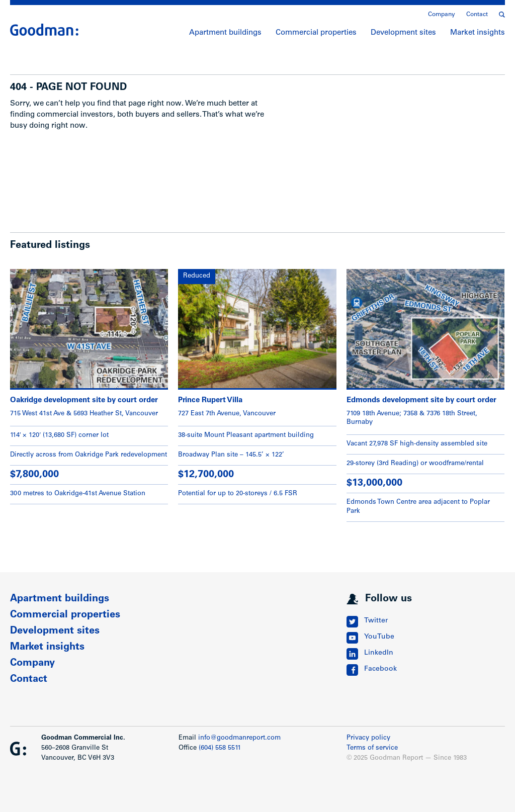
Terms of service (372, 748)
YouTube (379, 637)
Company (442, 15)
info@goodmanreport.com (239, 738)
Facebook (380, 669)
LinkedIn (379, 653)
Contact (477, 15)
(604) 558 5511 (220, 748)
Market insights (478, 33)
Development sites (403, 33)
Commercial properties (316, 33)
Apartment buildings (225, 33)
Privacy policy (368, 738)
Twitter (376, 621)
